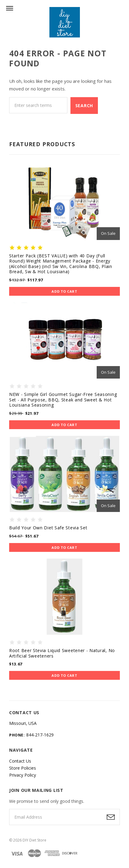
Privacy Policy (23, 775)
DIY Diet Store (34, 840)
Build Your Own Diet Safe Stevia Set (48, 528)
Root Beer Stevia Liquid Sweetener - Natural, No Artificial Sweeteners (62, 653)
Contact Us (20, 761)
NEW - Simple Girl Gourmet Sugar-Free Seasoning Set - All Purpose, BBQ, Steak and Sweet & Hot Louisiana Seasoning (63, 400)
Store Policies (23, 768)
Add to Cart (64, 291)
